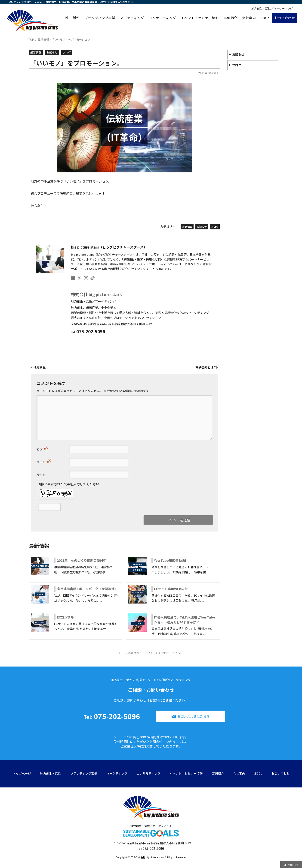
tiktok (92, 278)
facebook (73, 278)
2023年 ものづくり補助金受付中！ (83, 560)
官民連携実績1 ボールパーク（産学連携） (87, 589)
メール (44, 461)
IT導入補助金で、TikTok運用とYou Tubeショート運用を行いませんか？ (185, 620)
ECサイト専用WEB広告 (171, 589)
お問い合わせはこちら (193, 716)
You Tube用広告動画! (170, 560)
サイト (41, 475)
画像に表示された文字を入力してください (68, 484)
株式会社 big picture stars (96, 294)
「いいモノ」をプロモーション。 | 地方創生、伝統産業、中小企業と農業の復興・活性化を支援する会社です (68, 2)
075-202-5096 (112, 716)
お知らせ (238, 54)
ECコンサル (65, 617)
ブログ (237, 65)
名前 (42, 448)
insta (86, 278)
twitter (80, 278)
